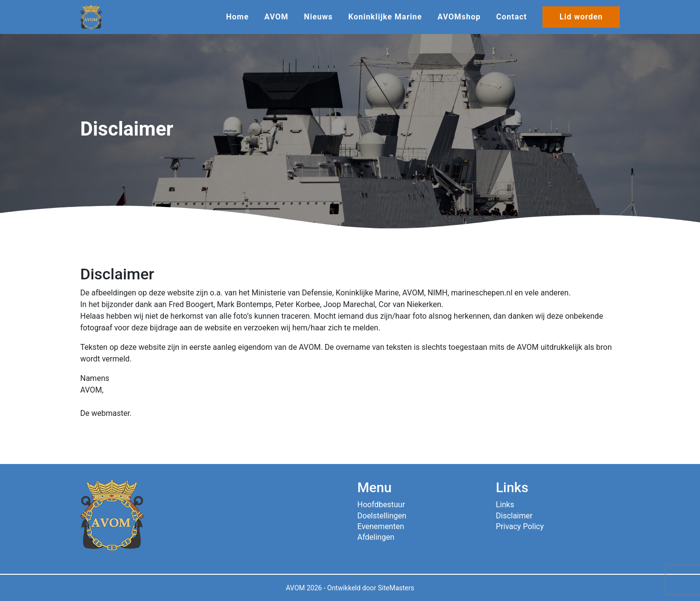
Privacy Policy (520, 526)
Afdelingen (376, 537)
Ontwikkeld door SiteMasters (371, 588)
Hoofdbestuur (381, 505)
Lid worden (581, 17)
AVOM (277, 17)
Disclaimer (514, 516)
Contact (512, 17)
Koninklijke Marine (385, 17)
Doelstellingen (382, 516)
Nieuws (318, 17)
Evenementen (381, 526)
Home (237, 17)
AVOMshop (459, 17)
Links (505, 505)
